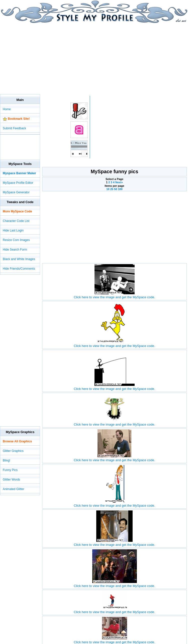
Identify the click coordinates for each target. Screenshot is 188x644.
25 (112, 189)
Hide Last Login (13, 230)
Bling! (7, 460)
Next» (119, 182)
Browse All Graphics (17, 441)
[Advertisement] (59, 58)
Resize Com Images (16, 240)
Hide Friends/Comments (19, 269)
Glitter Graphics (13, 451)
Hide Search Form (15, 250)
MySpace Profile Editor (18, 183)
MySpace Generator (16, 192)
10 (108, 189)
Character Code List (16, 221)
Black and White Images (19, 259)
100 (120, 189)
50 (116, 189)
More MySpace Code (17, 211)
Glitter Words (12, 480)
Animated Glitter (14, 489)
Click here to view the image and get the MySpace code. (114, 295)
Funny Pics (10, 470)
